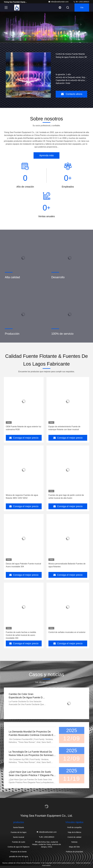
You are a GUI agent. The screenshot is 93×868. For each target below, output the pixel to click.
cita (82, 8)
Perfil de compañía (74, 827)
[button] (39, 40)
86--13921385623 (81, 2)
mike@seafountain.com (58, 2)
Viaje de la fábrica (74, 832)
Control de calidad (74, 837)
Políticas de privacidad (74, 852)
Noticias (74, 842)
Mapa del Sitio (74, 847)
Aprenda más (47, 155)
